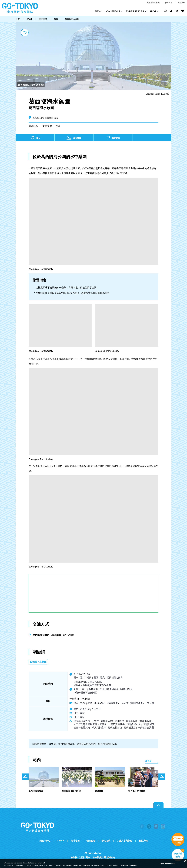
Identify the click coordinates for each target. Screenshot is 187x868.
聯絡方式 (106, 841)
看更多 (148, 761)
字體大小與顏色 (124, 841)
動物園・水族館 (38, 662)
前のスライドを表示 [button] (25, 777)
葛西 (58, 126)
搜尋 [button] (171, 11)
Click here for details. (129, 865)
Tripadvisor (94, 853)
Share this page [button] (177, 11)
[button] (114, 12)
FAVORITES (183, 11)
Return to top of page (158, 805)
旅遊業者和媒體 (153, 3)
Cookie (61, 841)
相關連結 (91, 841)
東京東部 (47, 126)
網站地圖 (75, 841)
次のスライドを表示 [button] (162, 777)
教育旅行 (169, 3)
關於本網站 (45, 841)
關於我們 (143, 841)
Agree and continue (168, 864)
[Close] (185, 861)
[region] (94, 864)
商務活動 (181, 3)
